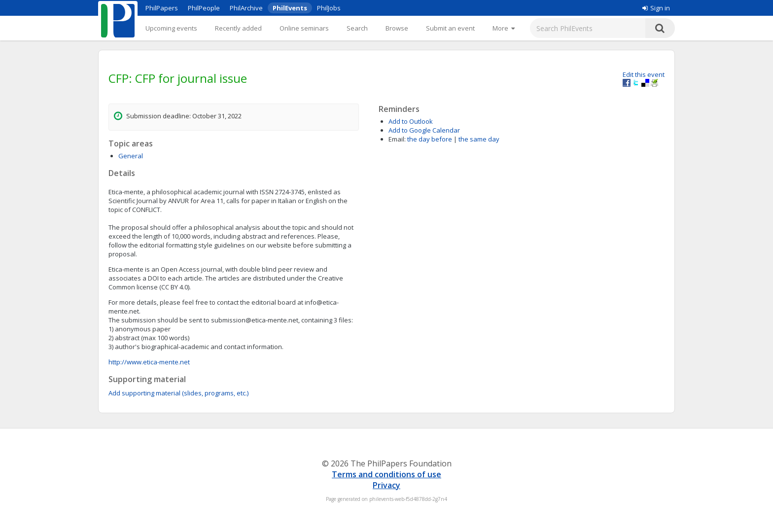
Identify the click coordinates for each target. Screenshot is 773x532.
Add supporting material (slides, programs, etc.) (178, 393)
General (131, 156)
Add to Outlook (411, 121)
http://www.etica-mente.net (149, 362)
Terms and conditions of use (386, 474)
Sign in (656, 8)
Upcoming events (171, 28)
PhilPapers (162, 8)
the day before (430, 139)
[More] (504, 28)
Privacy (386, 485)
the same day (479, 139)
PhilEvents (290, 8)
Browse (397, 28)
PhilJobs (329, 8)
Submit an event (450, 28)
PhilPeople (204, 8)
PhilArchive (246, 8)
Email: (397, 139)
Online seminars (304, 28)
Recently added (238, 28)
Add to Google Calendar (424, 130)
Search (357, 28)
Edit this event (644, 74)
